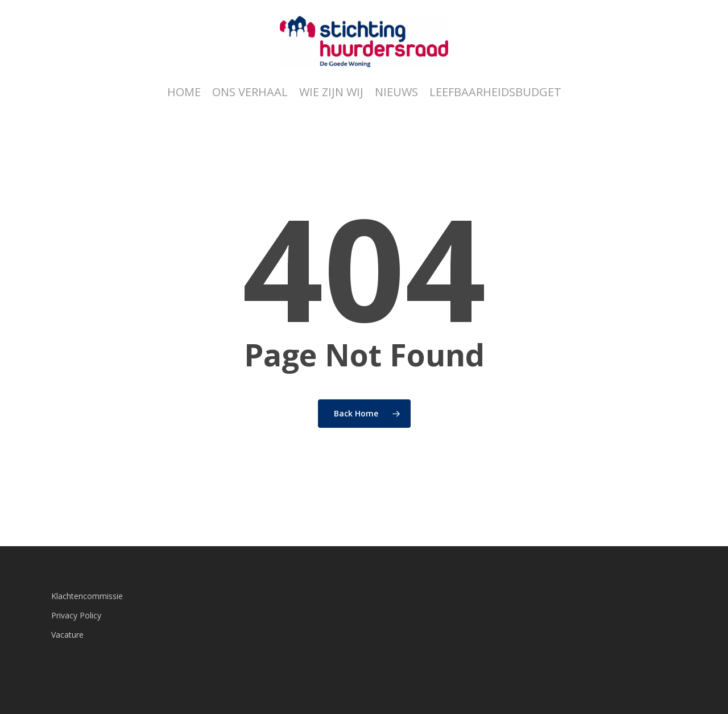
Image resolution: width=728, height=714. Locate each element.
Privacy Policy (76, 615)
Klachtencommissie (87, 596)
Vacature (67, 635)
